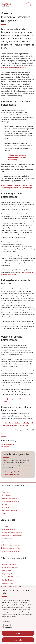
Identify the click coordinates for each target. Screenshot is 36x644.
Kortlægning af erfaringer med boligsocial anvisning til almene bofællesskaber (18, 424)
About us (5, 514)
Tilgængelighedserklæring (11, 501)
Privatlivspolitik (7, 495)
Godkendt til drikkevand (10, 577)
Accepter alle (18, 633)
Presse (5, 504)
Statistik (8, 625)
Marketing (9, 627)
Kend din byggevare (9, 580)
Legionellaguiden (8, 574)
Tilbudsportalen (7, 539)
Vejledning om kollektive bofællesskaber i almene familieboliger (17, 157)
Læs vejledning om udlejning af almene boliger (16, 400)
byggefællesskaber (7, 68)
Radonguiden (7, 571)
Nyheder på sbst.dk (12, 474)
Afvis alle (18, 640)
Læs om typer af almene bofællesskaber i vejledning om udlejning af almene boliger (17, 186)
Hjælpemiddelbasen (9, 529)
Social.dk (5, 526)
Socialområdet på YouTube (12, 548)
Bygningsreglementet (9, 564)
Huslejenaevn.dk (8, 583)
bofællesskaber (21, 68)
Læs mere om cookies (9, 616)
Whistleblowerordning (10, 511)
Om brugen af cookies (9, 498)
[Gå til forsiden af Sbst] (6, 5)
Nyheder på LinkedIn (12, 472)
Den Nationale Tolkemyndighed (12, 536)
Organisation (6, 492)
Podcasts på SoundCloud (10, 552)
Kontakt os (6, 507)
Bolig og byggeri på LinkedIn (12, 586)
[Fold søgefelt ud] (28, 5)
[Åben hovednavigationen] (34, 5)
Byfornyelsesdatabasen (10, 568)
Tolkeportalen (7, 542)
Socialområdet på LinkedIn (12, 545)
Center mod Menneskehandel (12, 532)
